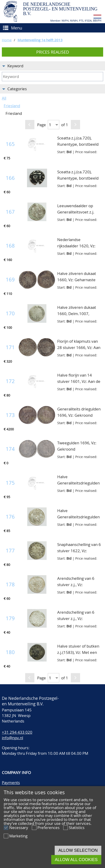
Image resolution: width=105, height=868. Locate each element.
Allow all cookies (76, 860)
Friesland (12, 106)
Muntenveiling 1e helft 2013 (40, 40)
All (4, 98)
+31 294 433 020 (17, 732)
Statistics (77, 828)
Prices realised (53, 52)
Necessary (19, 828)
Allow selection (78, 850)
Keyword (15, 66)
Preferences (48, 828)
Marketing (18, 836)
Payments (11, 782)
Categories (17, 89)
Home (7, 40)
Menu (17, 28)
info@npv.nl (12, 738)
